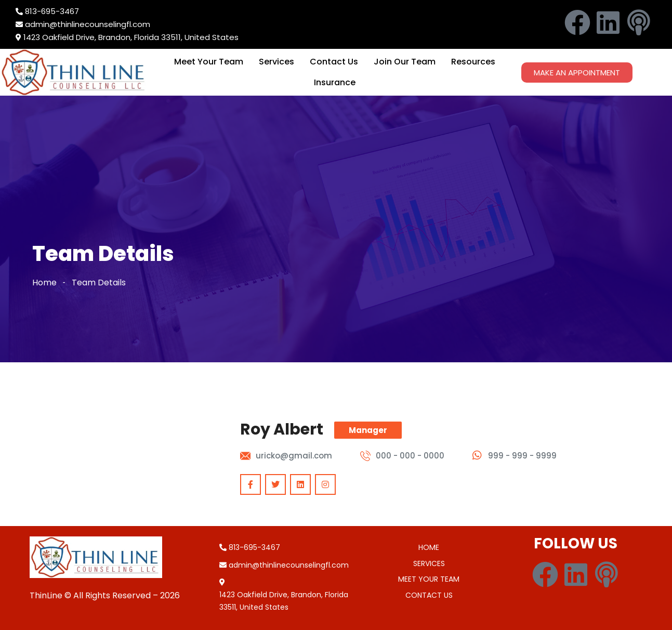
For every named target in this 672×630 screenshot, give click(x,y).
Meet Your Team (209, 62)
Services (276, 62)
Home (44, 283)
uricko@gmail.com (294, 456)
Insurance (335, 82)
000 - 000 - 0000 (410, 456)
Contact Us (334, 62)
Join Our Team (405, 62)
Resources (473, 62)
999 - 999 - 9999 (522, 456)
